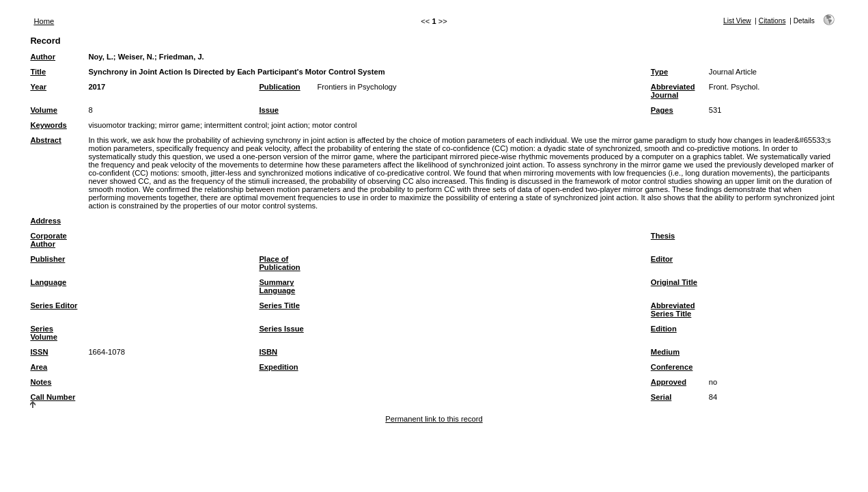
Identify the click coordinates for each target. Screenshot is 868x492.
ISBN (268, 352)
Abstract (45, 140)
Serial (661, 397)
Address (45, 221)
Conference (672, 367)
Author (43, 57)
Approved (669, 382)
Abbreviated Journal (673, 91)
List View (737, 21)
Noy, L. (100, 57)
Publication (279, 87)
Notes (41, 382)
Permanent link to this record (434, 419)
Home (44, 21)
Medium (665, 352)
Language (48, 282)
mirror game (180, 125)
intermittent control (236, 125)
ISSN (39, 352)
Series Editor (54, 305)
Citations (772, 21)
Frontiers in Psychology (356, 87)
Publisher (47, 259)
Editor (662, 259)
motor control (334, 125)
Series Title (279, 305)
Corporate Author (48, 240)
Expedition (278, 367)
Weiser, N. (136, 57)
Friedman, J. (182, 57)
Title (38, 72)
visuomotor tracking (121, 125)
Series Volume (44, 333)
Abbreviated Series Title (673, 310)
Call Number (53, 397)
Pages (662, 110)
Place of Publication (279, 263)
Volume (44, 110)
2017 (97, 87)
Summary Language (277, 286)
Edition (664, 329)
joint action (290, 125)
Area (39, 367)
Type (659, 72)
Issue (269, 110)
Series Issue (281, 329)
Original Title (674, 282)
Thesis (663, 236)
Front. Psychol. (734, 87)
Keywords (48, 125)
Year (38, 87)
